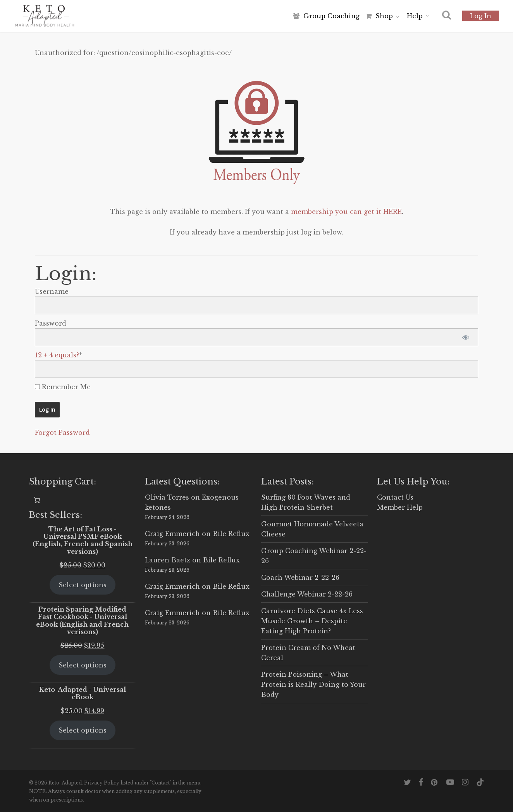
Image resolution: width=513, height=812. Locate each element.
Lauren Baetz (168, 560)
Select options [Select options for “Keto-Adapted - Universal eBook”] (83, 730)
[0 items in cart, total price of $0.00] (37, 500)
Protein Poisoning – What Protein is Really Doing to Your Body (313, 684)
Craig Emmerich (172, 534)
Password (51, 323)
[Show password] (466, 337)
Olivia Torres (167, 497)
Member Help (400, 507)
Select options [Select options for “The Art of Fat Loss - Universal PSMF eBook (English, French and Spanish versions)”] (83, 585)
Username (52, 291)
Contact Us (395, 497)
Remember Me (63, 387)
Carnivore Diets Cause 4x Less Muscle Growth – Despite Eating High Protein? (312, 621)
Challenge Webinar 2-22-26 (307, 594)
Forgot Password (62, 433)
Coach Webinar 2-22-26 (300, 578)
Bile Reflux (231, 534)
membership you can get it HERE (346, 212)
